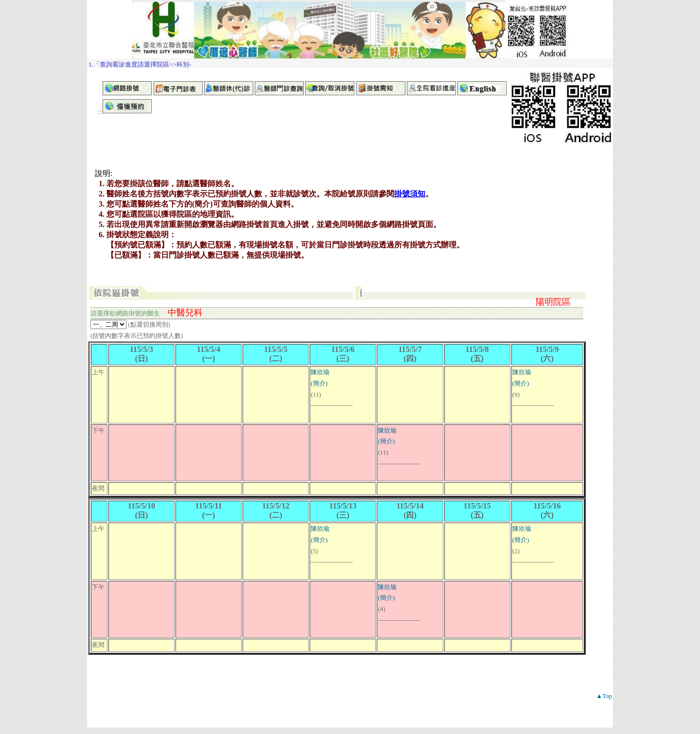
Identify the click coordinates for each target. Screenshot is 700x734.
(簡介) (319, 383)
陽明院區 (553, 302)
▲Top (604, 696)
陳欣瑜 (320, 372)
